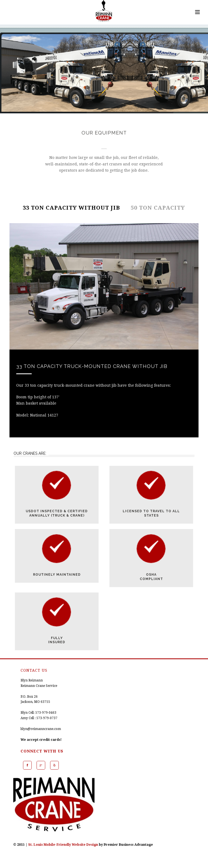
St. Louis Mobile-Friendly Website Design (63, 845)
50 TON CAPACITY (158, 208)
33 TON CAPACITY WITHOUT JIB (71, 208)
